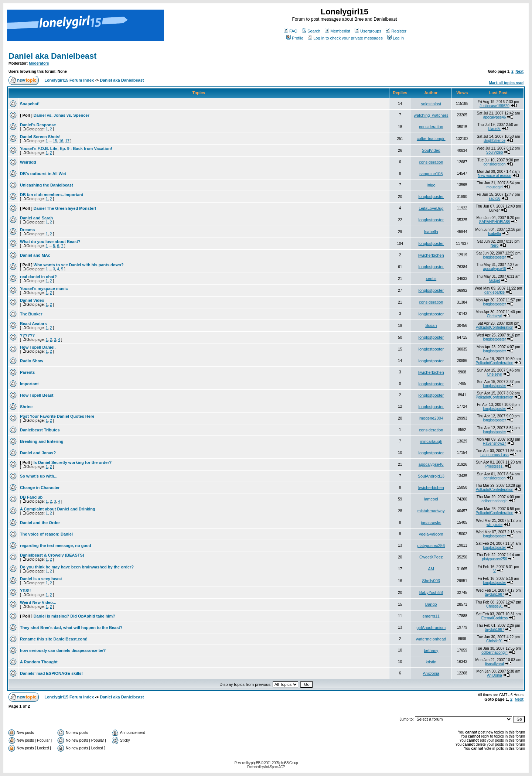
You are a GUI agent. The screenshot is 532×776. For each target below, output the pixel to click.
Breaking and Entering (42, 441)
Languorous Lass (495, 455)
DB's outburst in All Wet (43, 174)
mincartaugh (431, 441)
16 (61, 141)
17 (67, 141)
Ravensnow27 (495, 443)
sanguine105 (431, 174)
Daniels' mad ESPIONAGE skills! (51, 673)
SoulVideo (431, 150)
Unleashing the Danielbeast (47, 185)
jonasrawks (431, 523)
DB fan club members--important (52, 195)
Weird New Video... (38, 602)
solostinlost (431, 104)
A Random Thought (39, 662)
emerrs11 (431, 616)
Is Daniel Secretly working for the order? (73, 462)
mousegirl (495, 187)
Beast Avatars (33, 324)
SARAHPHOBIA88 (495, 222)
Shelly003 (431, 581)
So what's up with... (39, 476)
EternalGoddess (495, 618)
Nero (495, 245)
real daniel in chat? (38, 277)
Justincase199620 (495, 106)
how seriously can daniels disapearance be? (63, 650)
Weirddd (28, 162)
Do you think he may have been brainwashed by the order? (77, 567)
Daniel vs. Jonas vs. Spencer (62, 115)
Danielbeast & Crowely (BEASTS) (52, 555)
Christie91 (495, 606)
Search (311, 31)
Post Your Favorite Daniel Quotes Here (57, 416)
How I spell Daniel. (38, 347)
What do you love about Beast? (50, 242)
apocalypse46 (495, 117)
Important (29, 384)
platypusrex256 (431, 546)
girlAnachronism (431, 628)
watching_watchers (431, 115)
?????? (27, 335)
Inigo (431, 185)
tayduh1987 (494, 594)
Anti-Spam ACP (274, 767)
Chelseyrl (495, 316)
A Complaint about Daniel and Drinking (58, 509)
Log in (395, 38)
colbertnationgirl (431, 139)
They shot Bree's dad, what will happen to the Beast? (71, 628)
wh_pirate (495, 525)
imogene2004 (431, 418)
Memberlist (337, 31)
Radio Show (32, 361)
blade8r (495, 129)
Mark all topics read (506, 83)
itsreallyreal (495, 664)
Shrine (26, 407)
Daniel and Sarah (36, 218)
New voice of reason (495, 176)
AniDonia (431, 673)
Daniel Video (32, 300)
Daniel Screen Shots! (40, 137)
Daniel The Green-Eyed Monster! (65, 208)
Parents (27, 372)
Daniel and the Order (40, 523)
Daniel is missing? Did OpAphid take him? (74, 616)
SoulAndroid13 (431, 476)
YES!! (25, 591)
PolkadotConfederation (495, 327)
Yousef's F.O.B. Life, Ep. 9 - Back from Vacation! (66, 148)
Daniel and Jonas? (38, 453)
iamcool (431, 499)
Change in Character (40, 488)
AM (431, 569)
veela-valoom (431, 534)
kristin (431, 662)
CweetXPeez (431, 557)
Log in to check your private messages (345, 38)
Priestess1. (495, 466)
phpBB (255, 763)
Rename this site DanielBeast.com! (54, 639)
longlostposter (431, 196)
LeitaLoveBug (431, 208)
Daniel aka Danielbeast (52, 56)
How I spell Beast (37, 395)
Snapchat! (30, 104)
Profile (295, 38)
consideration (431, 127)
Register (396, 31)
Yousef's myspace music (44, 288)
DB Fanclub (31, 497)
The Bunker (31, 314)
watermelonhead (431, 639)
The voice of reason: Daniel (46, 534)
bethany (431, 650)
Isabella (431, 232)
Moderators (39, 63)
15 (55, 141)
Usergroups (368, 31)
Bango (431, 604)
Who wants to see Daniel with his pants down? (79, 265)
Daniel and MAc (35, 255)
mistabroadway (431, 511)
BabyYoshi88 (431, 592)
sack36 (495, 199)
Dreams (27, 230)
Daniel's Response (38, 125)
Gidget (495, 281)
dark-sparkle (495, 292)
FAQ (291, 31)
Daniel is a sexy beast (41, 579)
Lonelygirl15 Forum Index (69, 80)
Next (519, 71)
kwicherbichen (431, 255)
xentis (431, 278)
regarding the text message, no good (56, 546)
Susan (431, 325)
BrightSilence (495, 141)
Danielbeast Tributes (40, 430)
